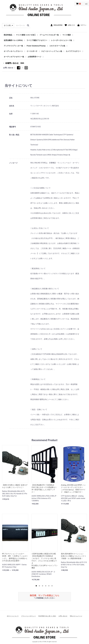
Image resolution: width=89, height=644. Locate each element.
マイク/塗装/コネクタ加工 (26, 35)
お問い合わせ (8, 68)
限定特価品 (8, 35)
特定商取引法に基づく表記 (47, 616)
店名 (11, 98)
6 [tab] (52, 586)
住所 (11, 114)
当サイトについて (13, 616)
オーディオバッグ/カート (13, 51)
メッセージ (13, 163)
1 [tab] (37, 586)
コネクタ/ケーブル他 (57, 46)
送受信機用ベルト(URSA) (13, 40)
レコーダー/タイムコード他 (61, 40)
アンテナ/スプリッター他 (13, 46)
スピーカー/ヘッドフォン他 (52, 51)
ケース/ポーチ (32, 51)
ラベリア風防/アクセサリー (37, 40)
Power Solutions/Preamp (36, 46)
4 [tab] (46, 586)
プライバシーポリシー (28, 616)
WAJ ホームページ (76, 616)
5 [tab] (49, 586)
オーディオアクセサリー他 (14, 57)
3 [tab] (43, 586)
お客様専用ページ (34, 57)
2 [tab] (40, 586)
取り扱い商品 (14, 135)
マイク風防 (67, 35)
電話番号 (13, 127)
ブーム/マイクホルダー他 (49, 35)
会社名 (12, 106)
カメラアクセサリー (73, 51)
